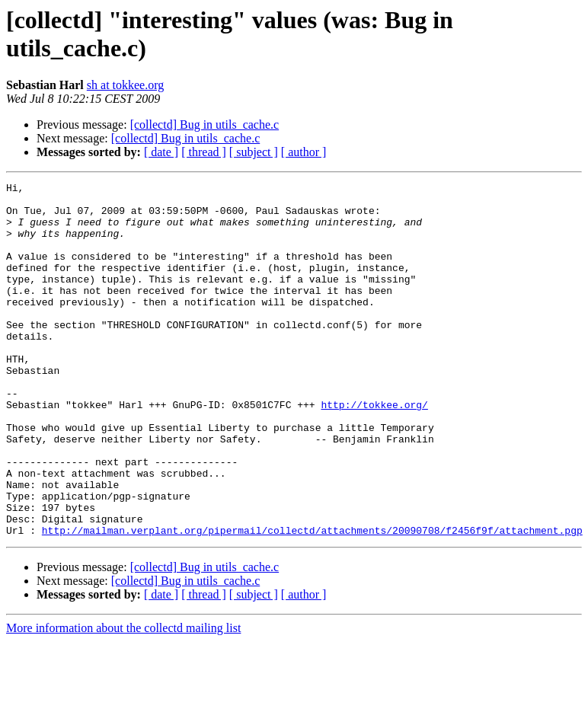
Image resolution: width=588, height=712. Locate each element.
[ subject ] (254, 152)
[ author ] (304, 152)
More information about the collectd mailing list (123, 699)
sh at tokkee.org (125, 85)
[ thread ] (204, 152)
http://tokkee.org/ (374, 450)
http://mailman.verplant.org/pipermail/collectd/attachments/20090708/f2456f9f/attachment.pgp (312, 601)
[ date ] (161, 152)
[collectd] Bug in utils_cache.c (205, 125)
